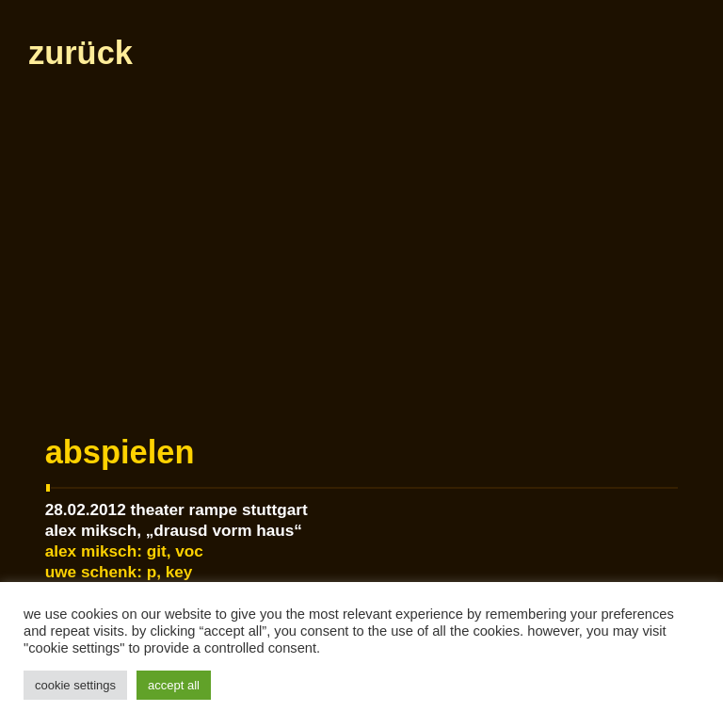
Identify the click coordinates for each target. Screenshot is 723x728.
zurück (80, 52)
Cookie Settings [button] (75, 685)
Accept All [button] (174, 685)
